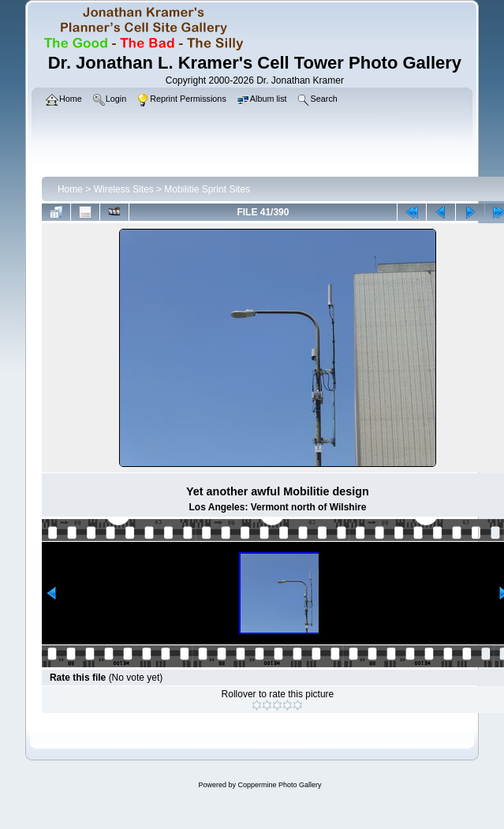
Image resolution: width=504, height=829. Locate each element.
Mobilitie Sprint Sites (207, 189)
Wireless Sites (124, 189)
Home (70, 189)
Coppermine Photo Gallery (279, 785)
